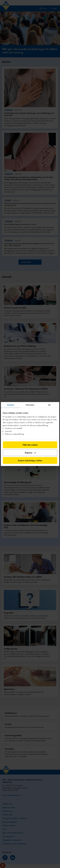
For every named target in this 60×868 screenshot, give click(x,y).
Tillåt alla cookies (30, 445)
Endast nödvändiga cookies (30, 460)
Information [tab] (30, 405)
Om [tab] (49, 405)
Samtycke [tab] (11, 405)
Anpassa (30, 453)
